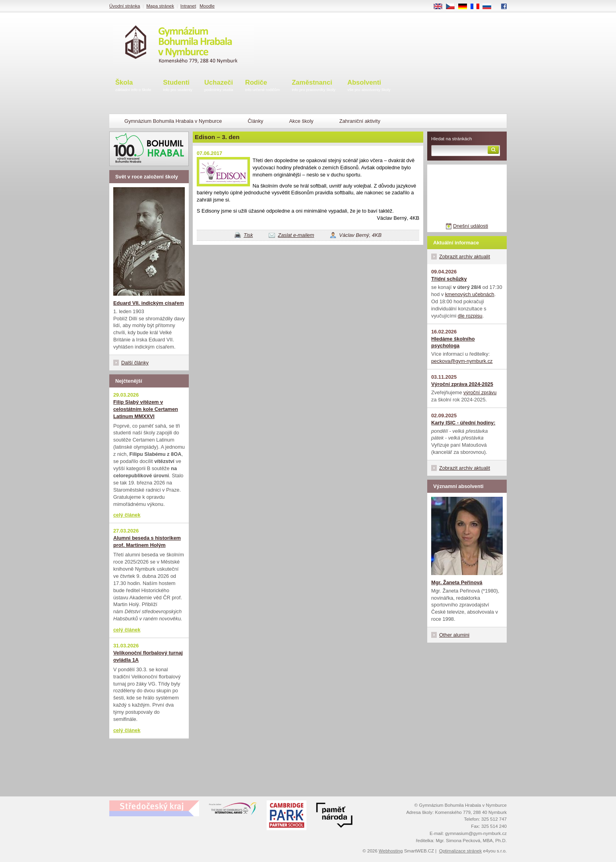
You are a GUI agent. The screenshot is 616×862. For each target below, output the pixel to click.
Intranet (188, 6)
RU (490, 7)
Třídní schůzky (449, 279)
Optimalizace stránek (461, 851)
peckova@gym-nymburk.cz (462, 361)
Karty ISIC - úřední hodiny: (463, 423)
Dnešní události (471, 226)
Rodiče (263, 86)
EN (441, 7)
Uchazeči (219, 86)
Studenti (178, 86)
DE (465, 7)
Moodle (207, 6)
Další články (135, 363)
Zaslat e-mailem (296, 235)
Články (255, 121)
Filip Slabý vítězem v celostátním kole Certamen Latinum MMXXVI (146, 409)
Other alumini (454, 635)
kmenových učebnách (470, 294)
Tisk (248, 235)
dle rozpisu (470, 316)
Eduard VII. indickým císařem (149, 303)
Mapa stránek (160, 6)
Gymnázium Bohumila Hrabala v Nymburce (173, 121)
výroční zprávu (480, 392)
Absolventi (369, 86)
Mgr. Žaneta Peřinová (457, 582)
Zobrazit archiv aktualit (465, 257)
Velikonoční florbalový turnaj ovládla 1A (148, 656)
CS (453, 7)
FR (477, 7)
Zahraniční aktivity (360, 121)
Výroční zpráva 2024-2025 (462, 384)
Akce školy (301, 121)
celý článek (127, 515)
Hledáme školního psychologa (453, 342)
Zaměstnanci (314, 86)
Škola (133, 86)
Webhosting (391, 851)
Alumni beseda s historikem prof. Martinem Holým (147, 541)
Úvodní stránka (125, 6)
